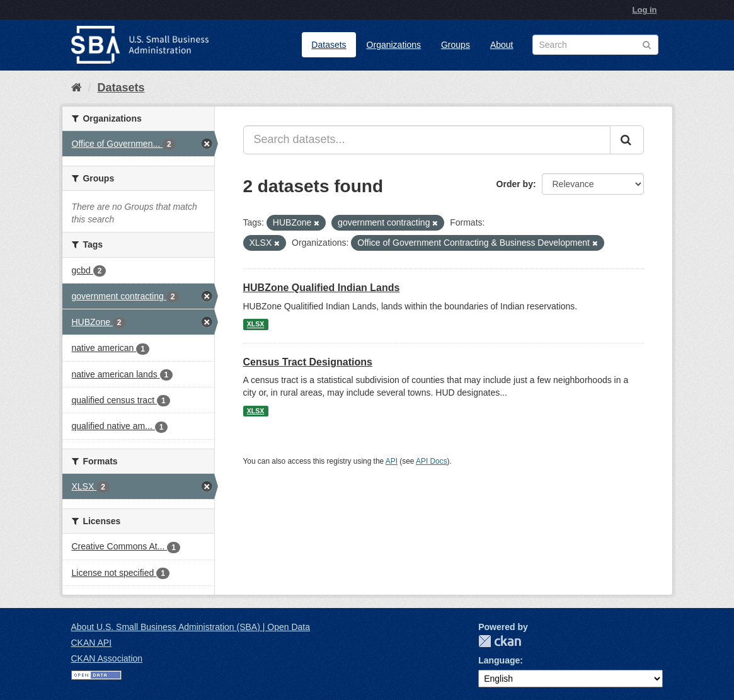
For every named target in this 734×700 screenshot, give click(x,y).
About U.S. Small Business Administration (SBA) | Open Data (191, 627)
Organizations (394, 45)
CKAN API (92, 643)
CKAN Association (107, 658)
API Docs (432, 461)
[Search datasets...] (427, 140)
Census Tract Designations (308, 362)
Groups (456, 45)
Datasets (329, 45)
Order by (515, 184)
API (392, 461)
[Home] (77, 88)
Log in (645, 10)
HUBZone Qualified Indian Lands (322, 288)
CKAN (500, 641)
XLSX (255, 324)
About (502, 45)
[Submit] (627, 140)
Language (499, 660)
